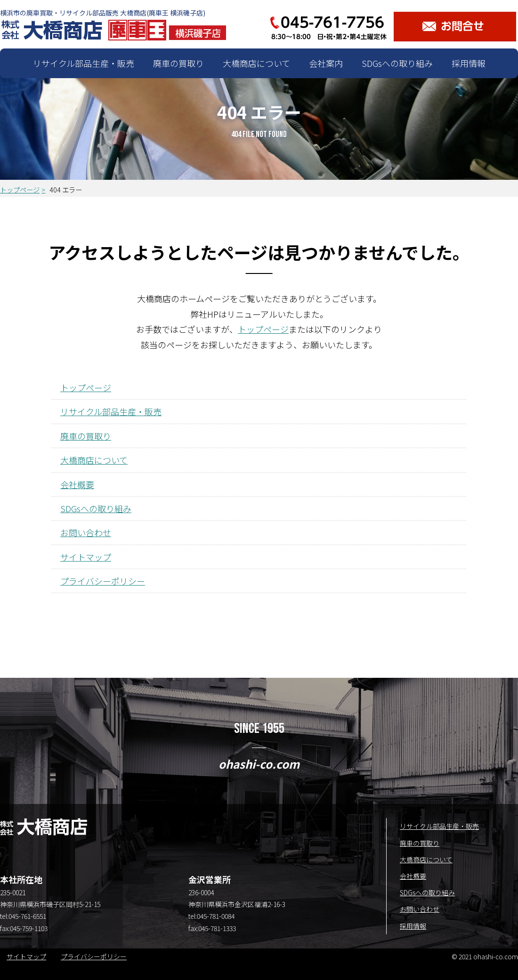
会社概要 (77, 484)
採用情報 (469, 63)
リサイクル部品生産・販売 (84, 63)
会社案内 (326, 63)
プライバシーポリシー (103, 581)
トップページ (20, 189)
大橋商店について (256, 63)
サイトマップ (86, 557)
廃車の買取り (178, 63)
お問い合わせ (86, 532)
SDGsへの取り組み (397, 63)
